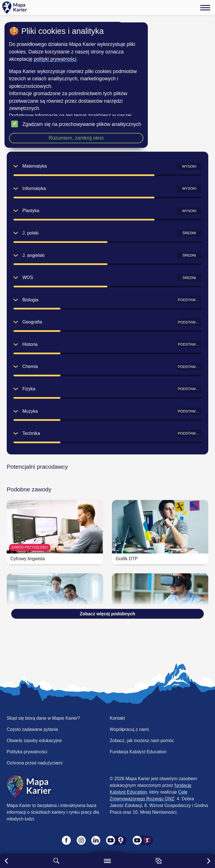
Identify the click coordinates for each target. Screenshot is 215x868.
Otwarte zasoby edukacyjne (34, 741)
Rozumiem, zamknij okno (76, 138)
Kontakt (117, 718)
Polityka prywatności (27, 752)
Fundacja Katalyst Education (138, 752)
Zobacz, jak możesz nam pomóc (142, 741)
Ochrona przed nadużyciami (35, 763)
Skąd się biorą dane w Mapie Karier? (43, 718)
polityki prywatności (55, 59)
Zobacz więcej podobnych (107, 614)
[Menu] (205, 8)
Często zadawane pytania (32, 729)
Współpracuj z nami (129, 729)
